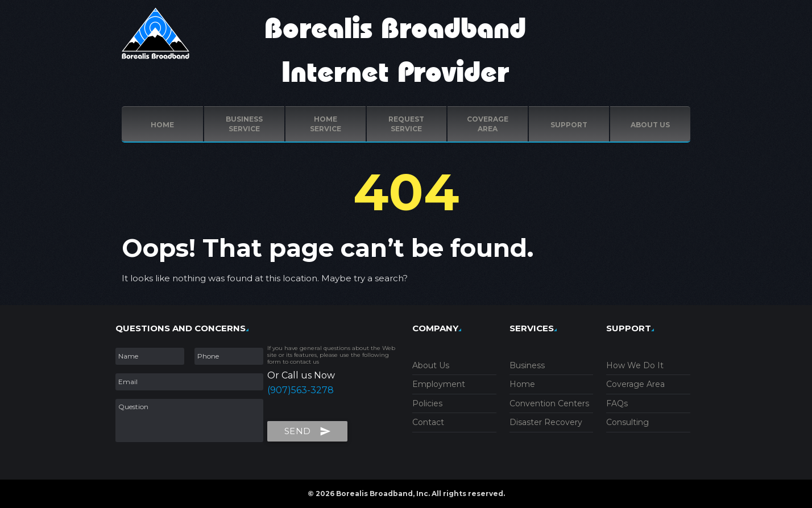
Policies (427, 403)
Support (569, 125)
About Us (431, 365)
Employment (439, 384)
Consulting (627, 422)
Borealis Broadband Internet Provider (395, 51)
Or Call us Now (301, 375)
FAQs (617, 403)
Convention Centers (549, 403)
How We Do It (635, 365)
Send (308, 429)
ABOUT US (650, 125)
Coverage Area (635, 384)
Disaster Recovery (546, 422)
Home (162, 125)
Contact (428, 422)
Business (527, 365)
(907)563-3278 (301, 390)
